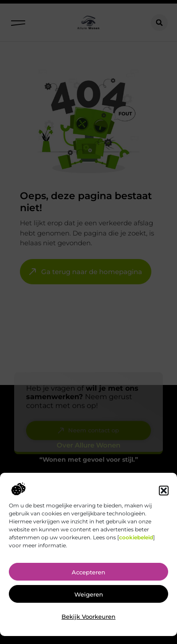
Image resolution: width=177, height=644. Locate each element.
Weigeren (89, 599)
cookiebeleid (136, 542)
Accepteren (88, 577)
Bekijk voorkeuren (88, 621)
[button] (164, 495)
